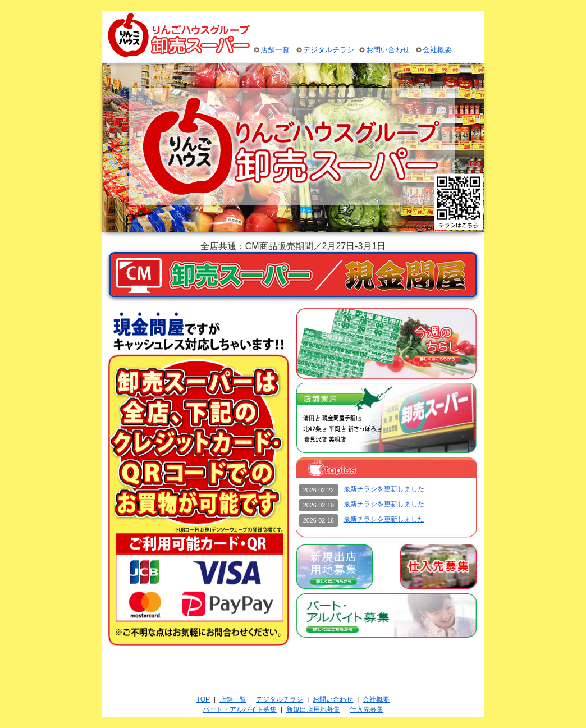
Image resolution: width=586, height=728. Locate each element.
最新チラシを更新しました (384, 489)
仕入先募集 (367, 709)
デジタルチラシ (329, 50)
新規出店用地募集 (313, 709)
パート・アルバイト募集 (240, 709)
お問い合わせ (388, 50)
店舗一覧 (275, 50)
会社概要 (437, 50)
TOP (203, 699)
